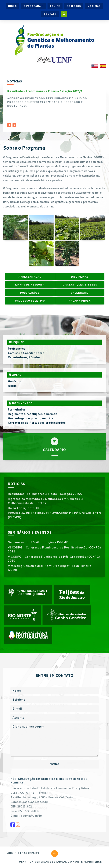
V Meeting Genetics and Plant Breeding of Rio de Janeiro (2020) (50, 568)
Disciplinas (80, 277)
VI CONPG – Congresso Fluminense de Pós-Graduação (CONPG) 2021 (54, 550)
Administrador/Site (23, 853)
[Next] (14, 124)
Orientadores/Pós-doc (24, 357)
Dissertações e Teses (80, 284)
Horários (14, 381)
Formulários (17, 409)
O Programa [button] (33, 6)
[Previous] (9, 124)
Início (13, 6)
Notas (12, 386)
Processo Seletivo (30, 301)
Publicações (30, 293)
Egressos (74, 6)
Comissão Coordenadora (26, 353)
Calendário (80, 293)
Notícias (94, 6)
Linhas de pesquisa (30, 284)
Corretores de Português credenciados (37, 423)
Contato (50, 14)
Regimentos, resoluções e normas (33, 414)
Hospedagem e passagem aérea (32, 418)
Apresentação (30, 277)
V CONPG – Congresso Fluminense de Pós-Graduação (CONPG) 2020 (54, 559)
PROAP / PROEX (80, 301)
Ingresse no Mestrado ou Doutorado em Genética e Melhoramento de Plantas (46, 501)
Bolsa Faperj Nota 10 (23, 508)
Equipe (55, 6)
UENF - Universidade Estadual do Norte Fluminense (60, 862)
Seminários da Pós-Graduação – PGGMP (38, 542)
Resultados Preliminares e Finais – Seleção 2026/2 (45, 91)
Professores (17, 349)
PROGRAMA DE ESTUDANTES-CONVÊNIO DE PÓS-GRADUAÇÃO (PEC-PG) (54, 515)
